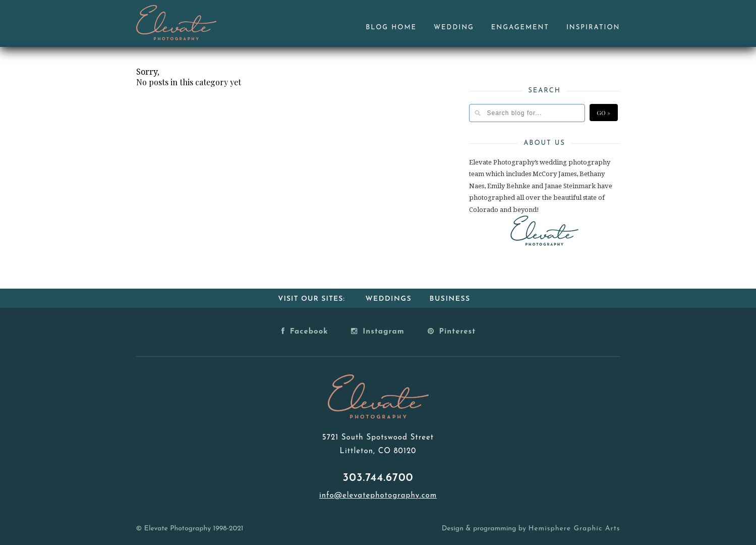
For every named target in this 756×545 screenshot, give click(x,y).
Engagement (520, 28)
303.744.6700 (378, 478)
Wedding (454, 28)
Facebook (305, 331)
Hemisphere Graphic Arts (574, 529)
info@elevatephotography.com (378, 496)
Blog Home (391, 28)
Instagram (377, 331)
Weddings (388, 299)
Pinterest (452, 331)
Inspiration (593, 28)
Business (450, 299)
